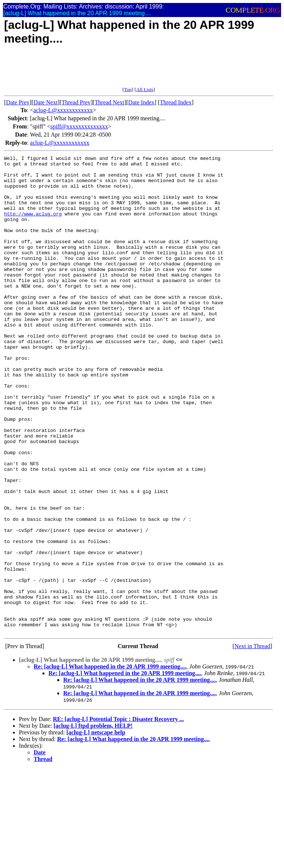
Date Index (141, 102)
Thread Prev (76, 102)
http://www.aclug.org (33, 226)
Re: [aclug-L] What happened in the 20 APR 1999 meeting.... (110, 762)
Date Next (46, 102)
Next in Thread (252, 742)
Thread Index (176, 102)
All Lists (145, 89)
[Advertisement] (139, 70)
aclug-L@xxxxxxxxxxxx (63, 110)
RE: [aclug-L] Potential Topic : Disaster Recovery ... (118, 815)
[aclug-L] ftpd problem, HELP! (93, 821)
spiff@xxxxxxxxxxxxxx (79, 126)
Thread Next (109, 102)
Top (128, 89)
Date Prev (18, 102)
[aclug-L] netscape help (96, 828)
